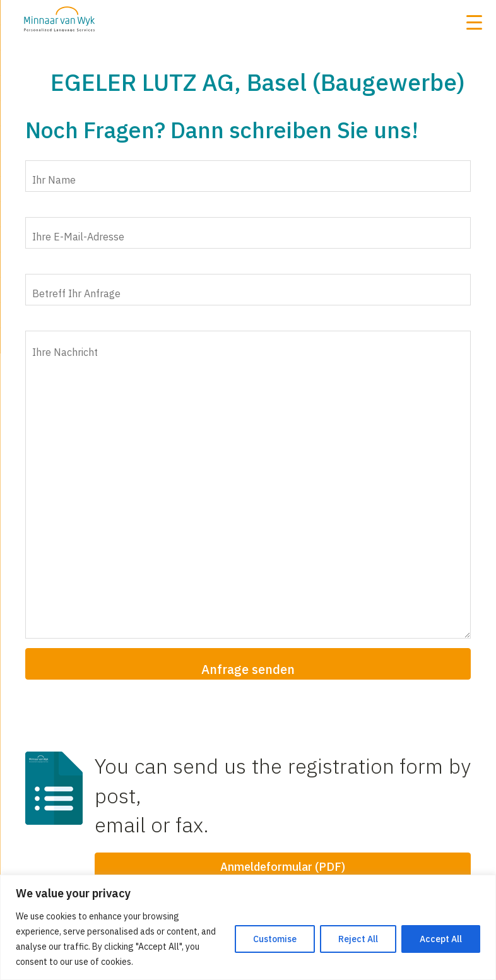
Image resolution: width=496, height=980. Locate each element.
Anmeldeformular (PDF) (283, 867)
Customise (275, 939)
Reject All (358, 939)
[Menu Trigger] (474, 22)
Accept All (441, 939)
